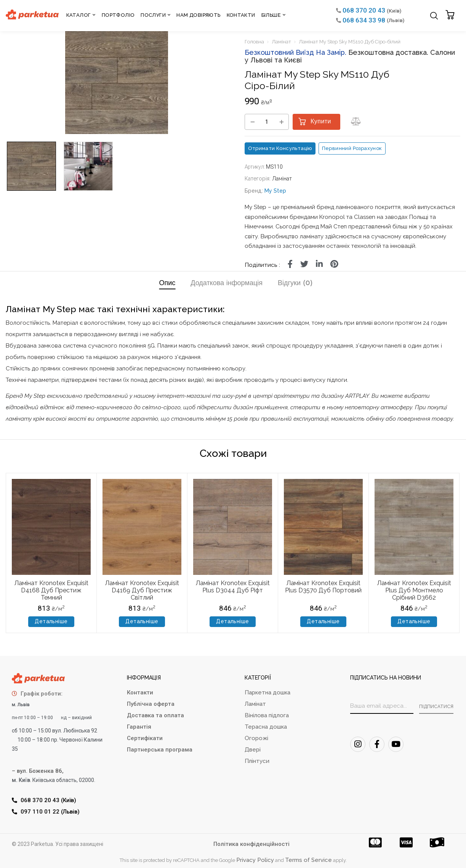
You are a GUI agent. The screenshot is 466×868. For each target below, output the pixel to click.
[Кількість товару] (267, 122)
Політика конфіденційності (251, 844)
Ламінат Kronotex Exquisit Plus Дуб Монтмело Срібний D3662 (414, 590)
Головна (254, 42)
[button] (451, 15)
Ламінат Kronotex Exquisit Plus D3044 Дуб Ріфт (233, 587)
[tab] (167, 284)
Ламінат (281, 42)
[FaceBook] (377, 744)
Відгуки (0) (295, 283)
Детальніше (51, 621)
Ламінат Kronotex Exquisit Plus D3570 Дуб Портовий (323, 587)
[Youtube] (396, 744)
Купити (321, 122)
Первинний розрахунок (352, 148)
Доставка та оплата (155, 715)
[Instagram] (358, 744)
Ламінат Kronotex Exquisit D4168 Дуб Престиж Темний (51, 590)
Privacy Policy (255, 860)
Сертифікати (145, 738)
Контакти (140, 692)
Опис (167, 283)
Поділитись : (262, 265)
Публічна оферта (151, 704)
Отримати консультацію (280, 148)
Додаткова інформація (227, 283)
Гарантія (139, 727)
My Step (275, 191)
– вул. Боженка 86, (38, 771)
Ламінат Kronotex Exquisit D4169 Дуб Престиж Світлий (142, 590)
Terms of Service (308, 860)
